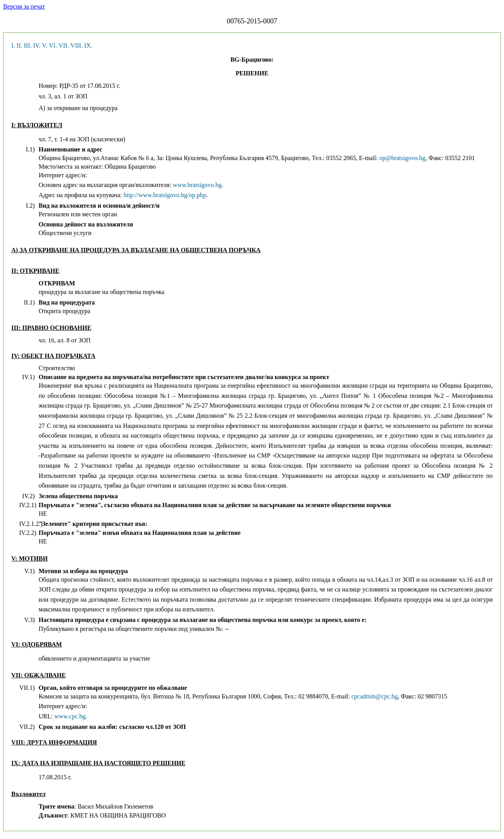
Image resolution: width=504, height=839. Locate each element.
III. (28, 45)
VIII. (76, 45)
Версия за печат (24, 6)
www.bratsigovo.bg (197, 185)
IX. (88, 45)
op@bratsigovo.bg (402, 158)
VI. (53, 45)
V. (45, 45)
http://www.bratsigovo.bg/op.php (165, 195)
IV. (37, 45)
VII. (64, 45)
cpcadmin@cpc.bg (375, 696)
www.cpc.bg (70, 716)
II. (19, 45)
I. (13, 45)
